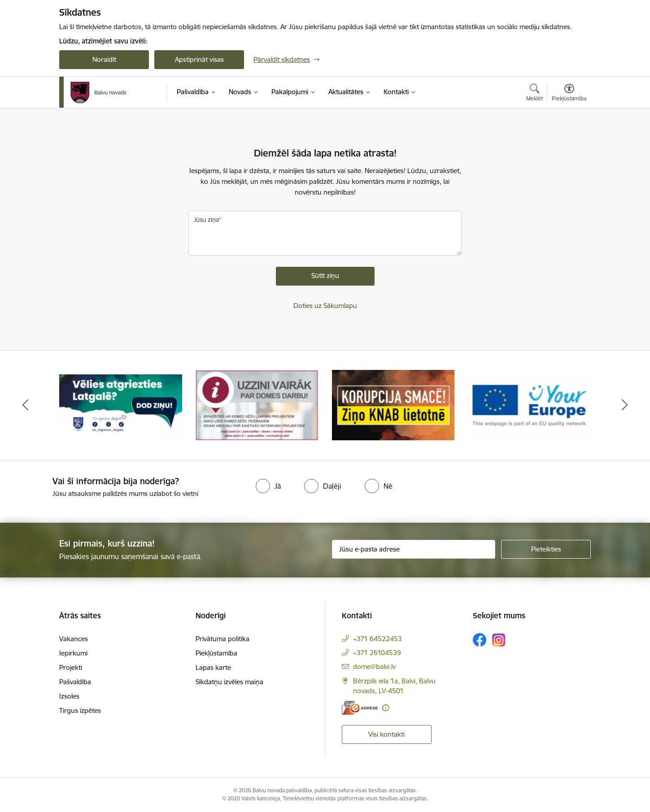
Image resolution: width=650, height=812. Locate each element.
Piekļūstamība (216, 653)
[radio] (268, 486)
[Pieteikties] (546, 549)
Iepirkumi (73, 653)
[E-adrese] (360, 708)
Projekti (71, 667)
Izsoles (69, 696)
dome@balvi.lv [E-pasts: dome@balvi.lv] (374, 667)
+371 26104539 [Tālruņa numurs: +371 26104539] (377, 653)
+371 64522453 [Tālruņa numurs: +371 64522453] (377, 639)
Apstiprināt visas (199, 59)
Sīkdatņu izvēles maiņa (229, 682)
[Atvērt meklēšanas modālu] (534, 94)
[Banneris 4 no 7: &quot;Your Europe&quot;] (529, 405)
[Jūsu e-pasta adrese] (414, 549)
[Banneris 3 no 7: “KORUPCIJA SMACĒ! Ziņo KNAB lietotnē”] (393, 405)
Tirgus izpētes (80, 710)
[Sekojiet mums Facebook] (480, 640)
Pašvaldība (75, 682)
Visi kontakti (386, 734)
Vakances (74, 639)
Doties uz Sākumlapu (325, 306)
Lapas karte (213, 667)
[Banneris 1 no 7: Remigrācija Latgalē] (121, 405)
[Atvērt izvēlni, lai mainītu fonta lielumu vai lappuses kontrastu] (569, 94)
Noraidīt (104, 59)
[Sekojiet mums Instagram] (499, 640)
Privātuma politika (222, 639)
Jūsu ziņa (206, 220)
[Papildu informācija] (386, 708)
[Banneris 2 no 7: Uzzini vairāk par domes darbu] (257, 405)
